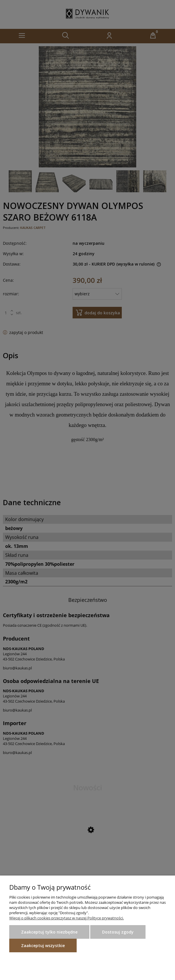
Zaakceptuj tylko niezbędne (49, 932)
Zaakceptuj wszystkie (43, 946)
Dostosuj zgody (118, 932)
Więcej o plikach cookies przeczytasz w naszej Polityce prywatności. (67, 918)
